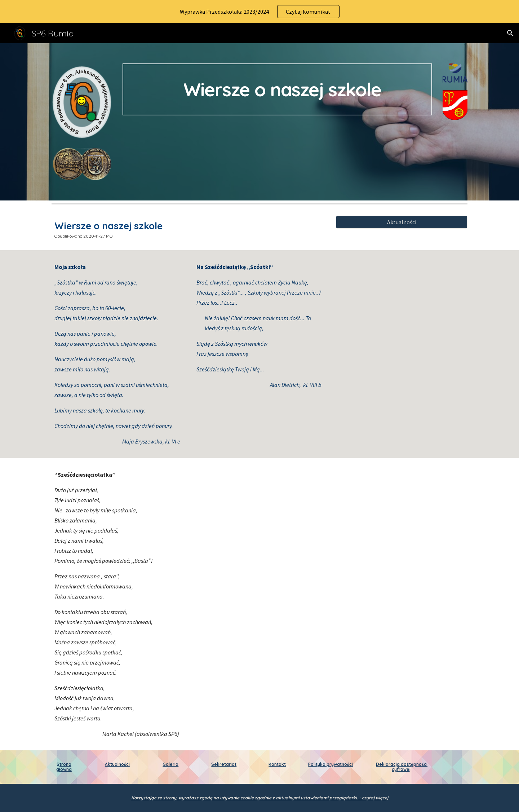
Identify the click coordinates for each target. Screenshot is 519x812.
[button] (510, 33)
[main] (277, 89)
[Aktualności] (402, 222)
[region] (259, 12)
